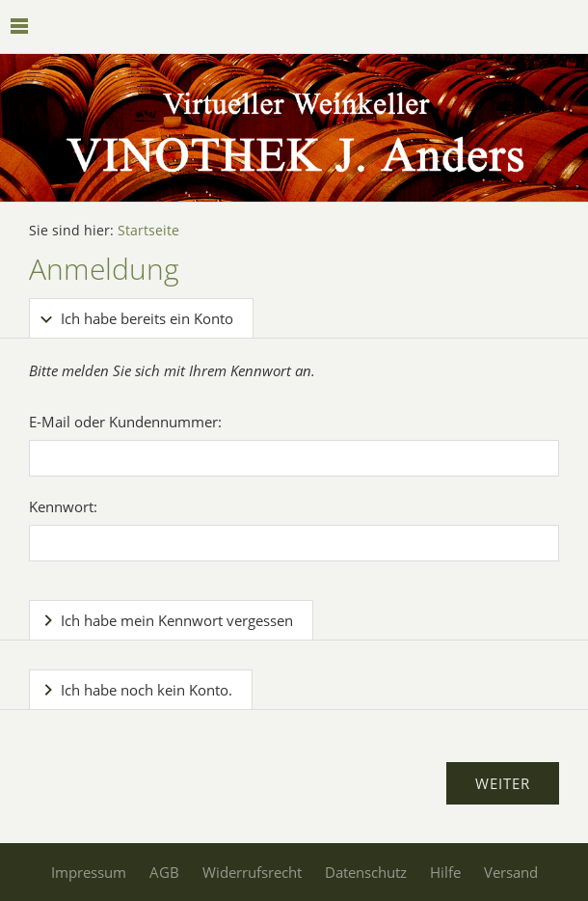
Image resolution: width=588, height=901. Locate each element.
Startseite (148, 231)
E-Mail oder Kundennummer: (125, 422)
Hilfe (445, 872)
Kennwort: (63, 506)
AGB (164, 872)
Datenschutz (366, 872)
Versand (511, 872)
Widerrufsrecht (252, 872)
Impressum (89, 872)
